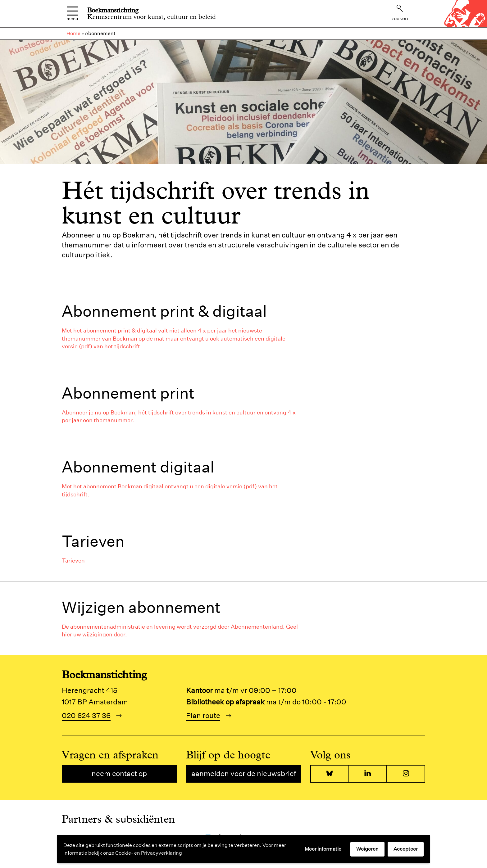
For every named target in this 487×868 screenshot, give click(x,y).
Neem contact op (119, 773)
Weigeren (367, 849)
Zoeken (400, 13)
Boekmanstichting (113, 10)
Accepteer (406, 849)
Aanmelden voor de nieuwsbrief (244, 773)
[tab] (243, 326)
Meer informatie (323, 849)
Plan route (203, 715)
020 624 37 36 (86, 715)
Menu (72, 14)
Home (73, 33)
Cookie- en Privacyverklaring (149, 853)
